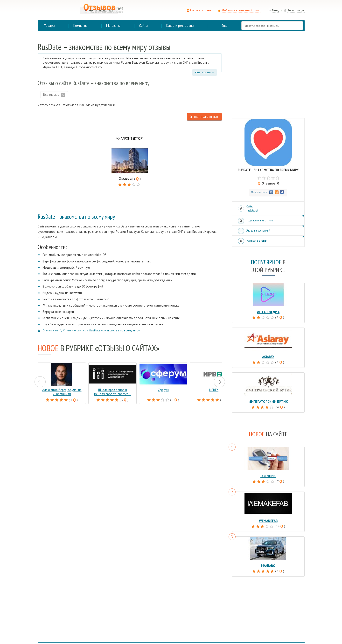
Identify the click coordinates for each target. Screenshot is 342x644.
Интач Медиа (268, 312)
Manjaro (268, 564)
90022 (103, 10)
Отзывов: (91, 10)
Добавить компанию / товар (241, 10)
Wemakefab (268, 520)
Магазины (113, 26)
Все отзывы (55, 95)
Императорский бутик (268, 401)
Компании (80, 26)
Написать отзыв (199, 10)
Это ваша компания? (258, 230)
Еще (225, 26)
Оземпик (268, 475)
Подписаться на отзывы (260, 220)
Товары (49, 26)
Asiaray (268, 356)
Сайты (143, 26)
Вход (273, 10)
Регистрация (294, 10)
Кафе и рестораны (180, 26)
